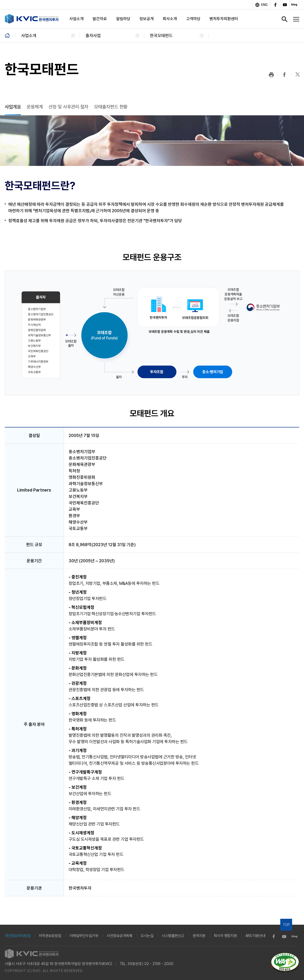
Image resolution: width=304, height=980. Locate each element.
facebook (275, 5)
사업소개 (76, 19)
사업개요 (13, 107)
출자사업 (93, 35)
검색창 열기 (285, 19)
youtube (285, 5)
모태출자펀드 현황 (111, 107)
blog (294, 5)
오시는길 (147, 936)
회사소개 (170, 19)
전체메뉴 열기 (296, 19)
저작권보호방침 (50, 936)
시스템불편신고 (173, 936)
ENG (264, 5)
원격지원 (199, 936)
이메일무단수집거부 (84, 936)
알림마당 (123, 19)
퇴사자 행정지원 (225, 936)
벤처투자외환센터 (224, 19)
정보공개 (147, 19)
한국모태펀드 (161, 35)
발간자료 (100, 19)
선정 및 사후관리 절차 (68, 107)
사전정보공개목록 (119, 936)
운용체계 (35, 107)
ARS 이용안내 (255, 936)
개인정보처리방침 (18, 936)
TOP (286, 925)
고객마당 (193, 19)
